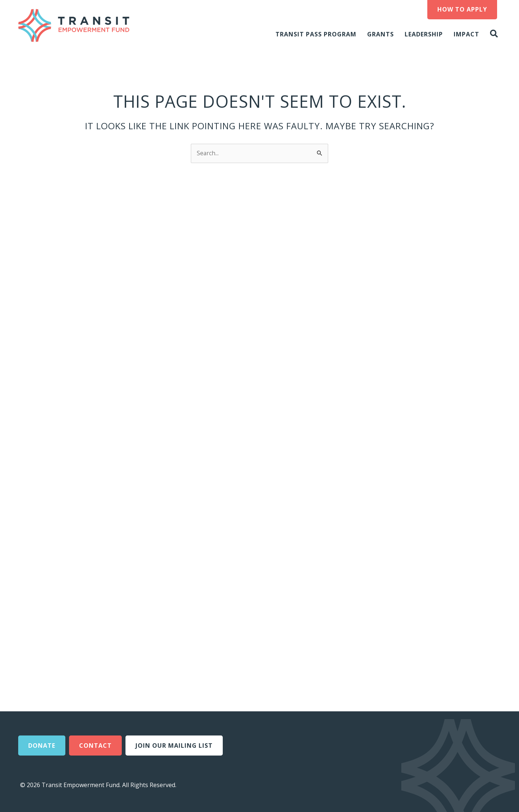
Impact (466, 34)
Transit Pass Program (316, 34)
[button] (496, 34)
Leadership (424, 34)
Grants (381, 34)
